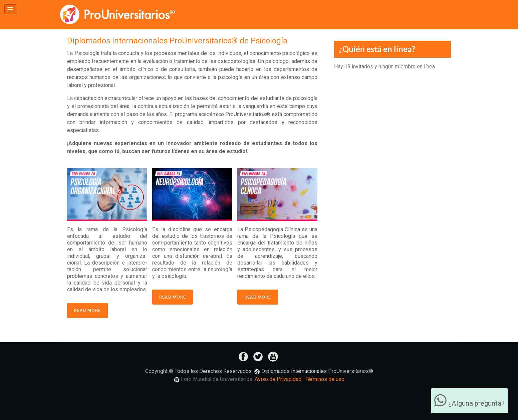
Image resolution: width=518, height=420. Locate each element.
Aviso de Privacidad (278, 379)
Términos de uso (325, 379)
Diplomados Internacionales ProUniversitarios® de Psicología (177, 41)
